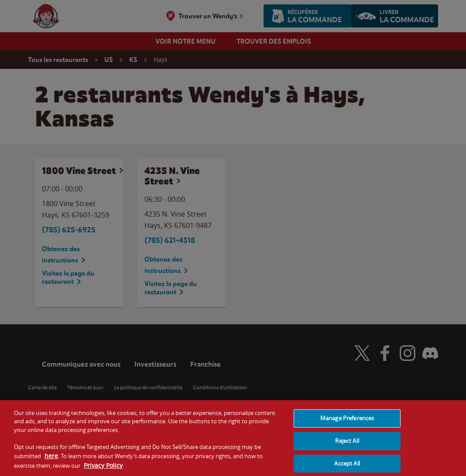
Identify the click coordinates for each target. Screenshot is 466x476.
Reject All (347, 445)
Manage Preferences (347, 423)
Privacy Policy (103, 470)
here (51, 461)
